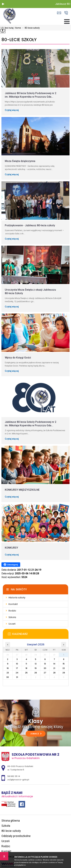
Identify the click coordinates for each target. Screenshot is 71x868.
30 (8, 677)
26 (36, 673)
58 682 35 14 (66, 13)
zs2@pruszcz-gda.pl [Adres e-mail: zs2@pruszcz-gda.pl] (18, 780)
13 (45, 664)
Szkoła (6, 826)
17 (17, 668)
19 (36, 668)
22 (64, 668)
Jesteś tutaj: (8, 28)
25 (26, 673)
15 (64, 664)
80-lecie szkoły (30, 28)
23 (8, 673)
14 (54, 664)
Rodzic (6, 846)
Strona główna (11, 821)
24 (17, 673)
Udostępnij (11, 565)
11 (26, 664)
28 (54, 673)
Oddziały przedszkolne (16, 836)
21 (54, 668)
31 (17, 677)
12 (36, 664)
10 (17, 664)
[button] (3, 4)
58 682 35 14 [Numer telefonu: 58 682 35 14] (14, 776)
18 (26, 668)
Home (18, 28)
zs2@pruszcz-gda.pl (59, 13)
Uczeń (6, 841)
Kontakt (6, 851)
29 (64, 673)
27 (45, 673)
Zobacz (36, 734)
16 (8, 668)
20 (45, 668)
